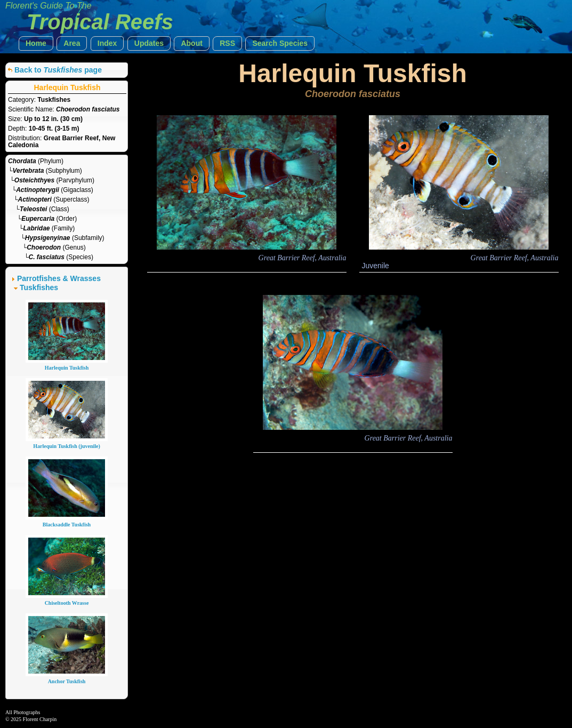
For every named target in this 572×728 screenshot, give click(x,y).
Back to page (58, 70)
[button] (36, 43)
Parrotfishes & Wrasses (59, 278)
